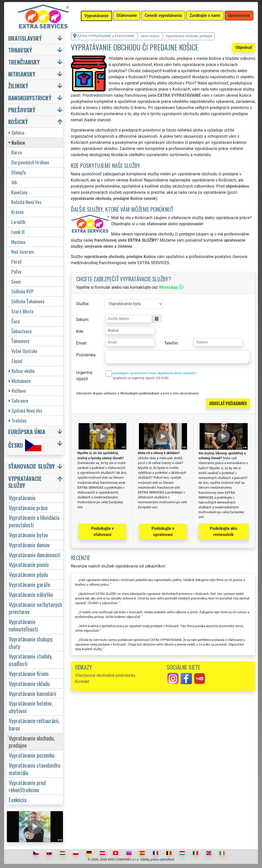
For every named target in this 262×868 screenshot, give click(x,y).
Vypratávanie (22, 497)
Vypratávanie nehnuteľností (23, 625)
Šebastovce (21, 331)
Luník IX (18, 232)
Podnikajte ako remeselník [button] (223, 532)
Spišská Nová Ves (25, 410)
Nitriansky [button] (22, 74)
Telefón (171, 343)
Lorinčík (18, 222)
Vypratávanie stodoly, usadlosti (31, 660)
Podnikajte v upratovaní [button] (163, 532)
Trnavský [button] (20, 50)
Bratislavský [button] (25, 38)
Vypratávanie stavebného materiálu (34, 769)
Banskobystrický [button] (30, 98)
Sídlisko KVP (23, 291)
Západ (17, 361)
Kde (80, 331)
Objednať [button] (244, 47)
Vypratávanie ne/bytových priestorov (35, 608)
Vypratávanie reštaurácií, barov (34, 724)
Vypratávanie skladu (29, 683)
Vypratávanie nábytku (31, 594)
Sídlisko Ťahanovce (28, 301)
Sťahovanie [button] (127, 15)
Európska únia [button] (27, 431)
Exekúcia (18, 800)
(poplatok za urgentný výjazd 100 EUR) (141, 378)
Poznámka (86, 355)
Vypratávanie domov (29, 545)
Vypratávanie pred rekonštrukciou (27, 786)
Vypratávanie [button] (96, 16)
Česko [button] (25, 445)
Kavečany (19, 192)
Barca (17, 152)
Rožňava (17, 390)
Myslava (18, 242)
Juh (14, 182)
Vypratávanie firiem (29, 673)
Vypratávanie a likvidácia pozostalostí (34, 521)
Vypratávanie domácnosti (35, 555)
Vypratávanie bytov (28, 535)
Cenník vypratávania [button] (163, 15)
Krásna (17, 212)
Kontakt (82, 682)
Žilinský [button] (18, 86)
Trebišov (18, 420)
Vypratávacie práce (28, 507)
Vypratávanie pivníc (29, 564)
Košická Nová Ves (26, 202)
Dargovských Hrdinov (30, 162)
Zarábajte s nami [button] (205, 15)
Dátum (82, 320)
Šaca (15, 321)
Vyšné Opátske (24, 351)
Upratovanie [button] (239, 15)
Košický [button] (18, 121)
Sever (16, 281)
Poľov (16, 271)
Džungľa (19, 172)
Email (81, 343)
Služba (82, 304)
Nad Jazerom (23, 251)
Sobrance (19, 400)
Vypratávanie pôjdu (28, 574)
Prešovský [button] (22, 110)
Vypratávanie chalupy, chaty (31, 642)
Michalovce (20, 381)
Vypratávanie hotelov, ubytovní (31, 707)
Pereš (16, 261)
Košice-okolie (22, 371)
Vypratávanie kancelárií (32, 693)
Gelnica (17, 132)
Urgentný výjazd (84, 376)
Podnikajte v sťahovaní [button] (102, 532)
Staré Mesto (22, 311)
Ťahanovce (20, 341)
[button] (36, 467)
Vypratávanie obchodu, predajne (32, 742)
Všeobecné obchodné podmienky (105, 675)
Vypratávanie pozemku (32, 755)
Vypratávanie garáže (29, 584)
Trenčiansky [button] (24, 62)
